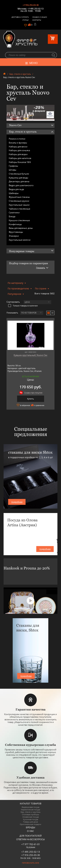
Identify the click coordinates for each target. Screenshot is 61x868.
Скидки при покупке (33, 393)
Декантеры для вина (19, 181)
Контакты (37, 20)
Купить (30, 399)
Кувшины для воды (18, 178)
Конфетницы (15, 224)
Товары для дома (30, 822)
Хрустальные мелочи (20, 240)
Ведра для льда (16, 189)
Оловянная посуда (31, 817)
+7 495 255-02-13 (35, 9)
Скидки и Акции (40, 17)
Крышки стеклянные (19, 220)
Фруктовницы (16, 232)
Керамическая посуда (30, 810)
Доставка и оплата (20, 17)
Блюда (12, 216)
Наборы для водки (18, 154)
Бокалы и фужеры (18, 143)
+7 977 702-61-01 (31, 844)
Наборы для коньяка (19, 150)
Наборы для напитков (20, 158)
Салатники (14, 213)
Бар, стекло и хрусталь (20, 74)
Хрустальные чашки (19, 205)
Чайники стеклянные (19, 209)
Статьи (26, 20)
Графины (13, 166)
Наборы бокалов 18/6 (20, 162)
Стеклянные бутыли (19, 174)
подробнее (17, 502)
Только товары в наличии (23, 306)
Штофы (13, 170)
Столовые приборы (30, 814)
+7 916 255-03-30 (31, 5)
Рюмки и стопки (17, 139)
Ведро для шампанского (21, 185)
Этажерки (14, 236)
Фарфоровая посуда (30, 807)
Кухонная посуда (31, 819)
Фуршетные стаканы (19, 197)
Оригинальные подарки (30, 824)
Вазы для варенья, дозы (21, 228)
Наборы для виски (18, 147)
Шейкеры (14, 193)
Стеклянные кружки (19, 201)
